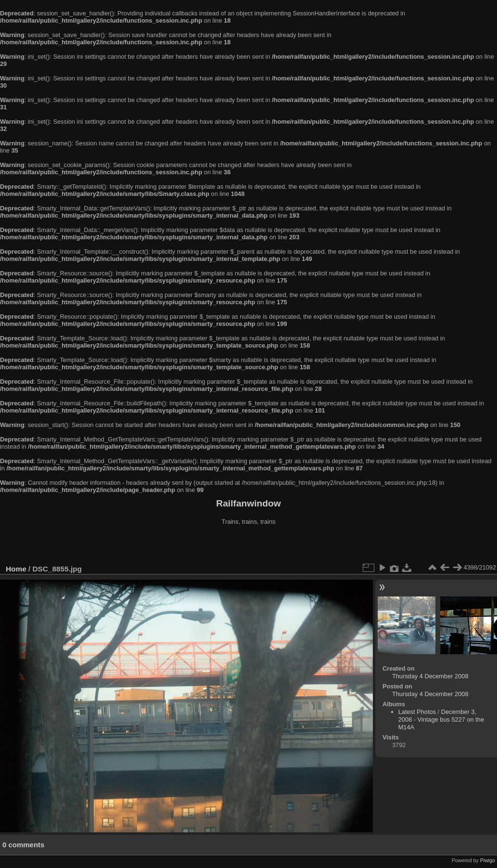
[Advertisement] (249, 546)
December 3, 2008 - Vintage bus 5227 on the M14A (441, 719)
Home (16, 569)
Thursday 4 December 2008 (430, 676)
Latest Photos (417, 712)
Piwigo (488, 860)
